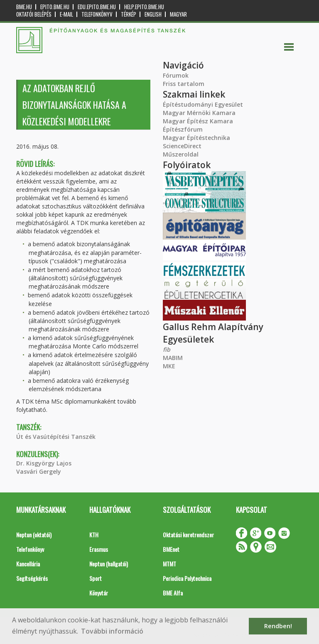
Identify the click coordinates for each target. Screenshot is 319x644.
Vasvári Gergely (39, 471)
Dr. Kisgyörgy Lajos (44, 463)
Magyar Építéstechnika (196, 138)
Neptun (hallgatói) (109, 564)
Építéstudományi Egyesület (203, 104)
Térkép (129, 14)
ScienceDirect (182, 146)
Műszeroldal (181, 154)
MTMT (169, 564)
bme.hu (24, 7)
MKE (169, 366)
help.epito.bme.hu (144, 7)
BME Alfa (173, 593)
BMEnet (171, 549)
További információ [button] (112, 631)
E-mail (66, 14)
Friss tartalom (184, 84)
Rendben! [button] (278, 626)
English (153, 14)
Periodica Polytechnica (187, 578)
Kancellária (28, 564)
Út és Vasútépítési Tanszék (56, 437)
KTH (94, 535)
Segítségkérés (32, 578)
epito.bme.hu (55, 7)
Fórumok (176, 75)
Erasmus (99, 549)
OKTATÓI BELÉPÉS (34, 14)
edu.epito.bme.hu (97, 7)
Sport (96, 578)
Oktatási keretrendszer (188, 535)
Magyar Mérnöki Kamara (199, 113)
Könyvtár (99, 593)
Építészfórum (183, 129)
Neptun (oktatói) (34, 535)
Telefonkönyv (97, 14)
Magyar (178, 14)
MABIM (173, 358)
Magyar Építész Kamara (198, 121)
